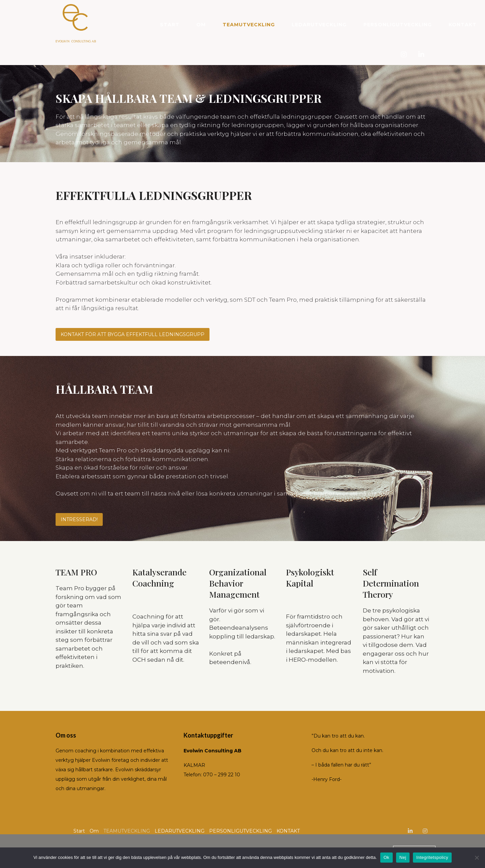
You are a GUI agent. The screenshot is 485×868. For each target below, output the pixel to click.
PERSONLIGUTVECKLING (398, 25)
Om (201, 25)
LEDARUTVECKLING (319, 25)
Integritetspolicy (432, 857)
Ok (386, 857)
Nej (403, 857)
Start (170, 25)
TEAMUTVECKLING (249, 25)
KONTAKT (463, 25)
